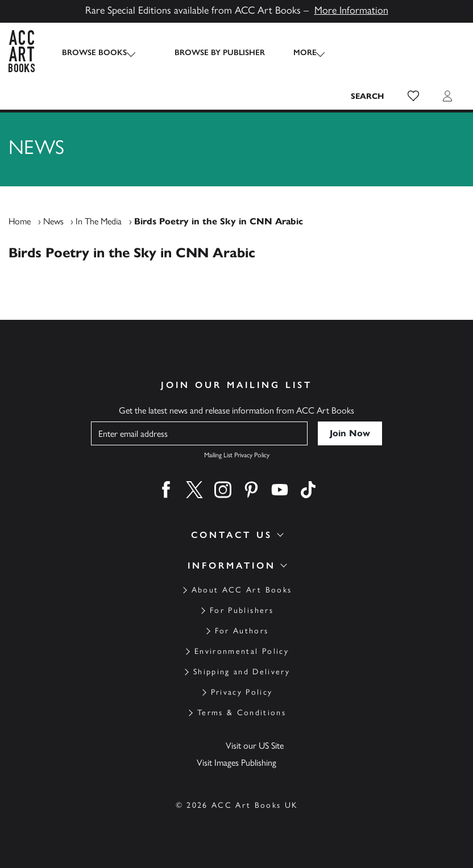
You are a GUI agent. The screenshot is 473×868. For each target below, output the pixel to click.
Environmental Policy (242, 651)
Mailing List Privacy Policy (237, 455)
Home (20, 221)
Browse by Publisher (209, 53)
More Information (351, 10)
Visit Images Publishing (236, 763)
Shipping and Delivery (242, 672)
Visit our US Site (255, 746)
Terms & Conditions (242, 713)
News (53, 221)
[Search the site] (368, 96)
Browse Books (94, 53)
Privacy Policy (242, 692)
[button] (413, 96)
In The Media (99, 221)
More (294, 53)
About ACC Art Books (242, 590)
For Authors (242, 631)
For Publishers (242, 610)
